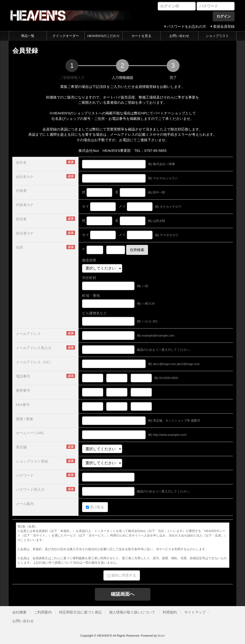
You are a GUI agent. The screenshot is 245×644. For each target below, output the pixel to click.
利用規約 (170, 612)
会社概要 (19, 612)
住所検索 (137, 250)
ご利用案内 (43, 612)
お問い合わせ (179, 36)
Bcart (161, 636)
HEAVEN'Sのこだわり (104, 36)
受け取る (95, 507)
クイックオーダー (66, 36)
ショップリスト (217, 36)
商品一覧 (28, 36)
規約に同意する (122, 575)
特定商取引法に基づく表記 (80, 612)
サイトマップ (195, 612)
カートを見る (141, 36)
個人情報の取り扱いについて (132, 612)
